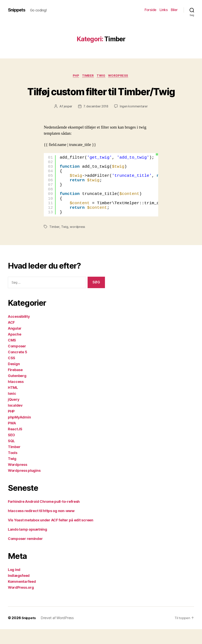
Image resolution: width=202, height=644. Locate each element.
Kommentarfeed (22, 597)
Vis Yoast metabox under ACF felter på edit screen (51, 535)
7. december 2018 (96, 121)
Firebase (15, 385)
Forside (151, 10)
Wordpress (121, 76)
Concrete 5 (17, 367)
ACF (11, 337)
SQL (11, 456)
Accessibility (19, 331)
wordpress (78, 242)
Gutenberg (17, 391)
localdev (15, 420)
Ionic (12, 408)
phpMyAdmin (19, 432)
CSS (12, 373)
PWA (12, 438)
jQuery (14, 414)
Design (14, 379)
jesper (67, 121)
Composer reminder (25, 554)
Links (164, 10)
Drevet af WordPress (58, 633)
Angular (15, 343)
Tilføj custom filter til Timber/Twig (101, 98)
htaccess (16, 397)
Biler (174, 10)
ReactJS (15, 444)
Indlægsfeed (19, 591)
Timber (88, 76)
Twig (102, 76)
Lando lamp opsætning (28, 544)
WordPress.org (21, 602)
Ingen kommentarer (135, 121)
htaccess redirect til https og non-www (41, 526)
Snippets (17, 10)
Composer (17, 361)
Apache (14, 349)
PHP (74, 76)
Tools (13, 468)
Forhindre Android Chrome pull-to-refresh (44, 517)
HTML (13, 403)
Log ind (14, 585)
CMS (12, 355)
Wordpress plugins (24, 486)
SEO (11, 450)
